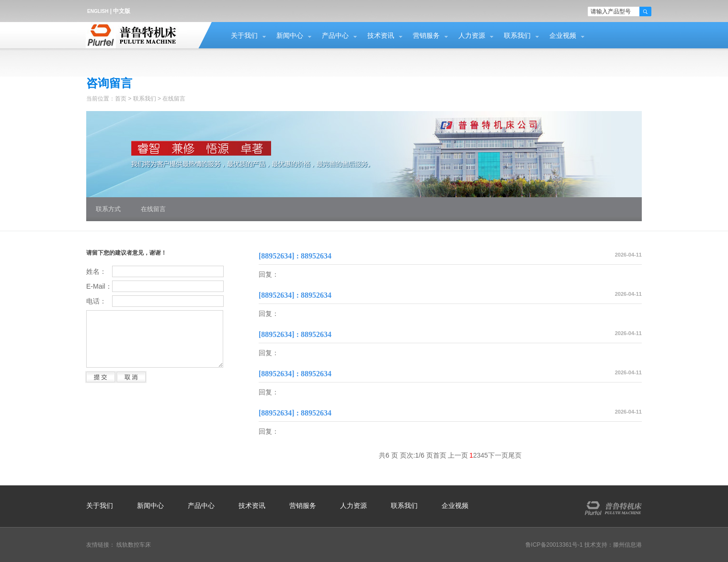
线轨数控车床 (134, 545)
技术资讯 (381, 36)
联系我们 (517, 36)
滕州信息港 (627, 545)
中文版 (122, 11)
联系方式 (108, 209)
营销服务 (426, 36)
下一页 (498, 455)
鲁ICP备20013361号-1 (554, 545)
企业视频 (563, 36)
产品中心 (335, 36)
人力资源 (472, 36)
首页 (121, 99)
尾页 (515, 455)
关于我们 (244, 36)
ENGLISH (98, 11)
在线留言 (174, 99)
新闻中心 (290, 36)
